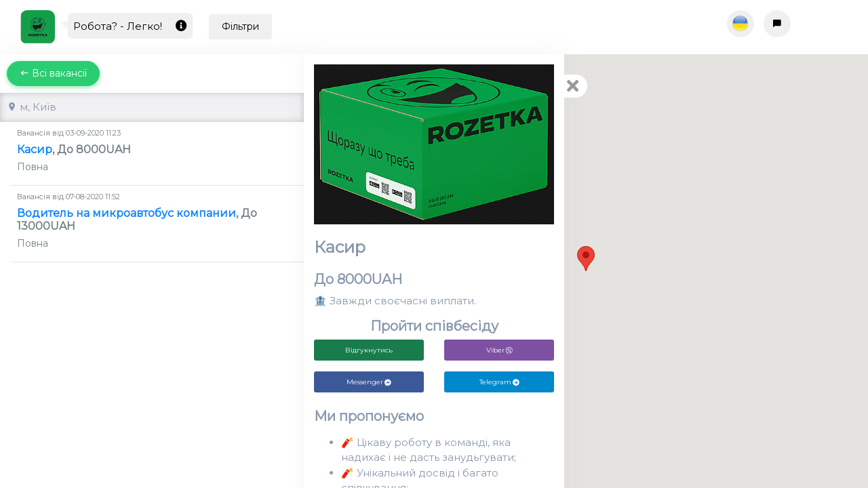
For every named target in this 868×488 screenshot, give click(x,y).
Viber (499, 350)
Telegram (499, 382)
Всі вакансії (53, 73)
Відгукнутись (369, 350)
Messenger (369, 382)
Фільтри (240, 26)
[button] (586, 259)
